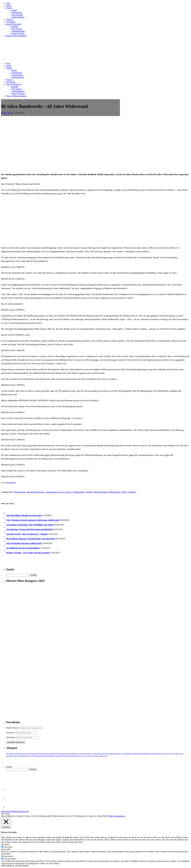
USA (106, 756)
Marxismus (9, 756)
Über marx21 (17, 29)
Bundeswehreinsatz (36, 492)
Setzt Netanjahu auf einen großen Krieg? (24, 543)
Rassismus (39, 756)
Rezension (66, 756)
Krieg (69, 492)
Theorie (9, 19)
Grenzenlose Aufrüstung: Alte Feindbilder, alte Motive (30, 525)
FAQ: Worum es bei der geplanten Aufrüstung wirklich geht (33, 520)
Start (8, 3)
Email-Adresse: (13, 728)
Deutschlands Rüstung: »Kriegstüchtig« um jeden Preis (31, 539)
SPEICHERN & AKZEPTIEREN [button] (15, 866)
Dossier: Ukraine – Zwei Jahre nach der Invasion (28, 553)
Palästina (24, 756)
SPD (76, 756)
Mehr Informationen (117, 816)
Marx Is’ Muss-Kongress (16, 36)
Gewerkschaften (126, 754)
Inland (14, 10)
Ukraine (101, 756)
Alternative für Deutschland (17, 754)
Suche (9, 5)
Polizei (29, 756)
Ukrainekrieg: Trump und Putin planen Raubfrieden (30, 529)
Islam (150, 754)
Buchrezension (74, 754)
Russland (72, 756)
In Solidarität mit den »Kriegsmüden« (23, 548)
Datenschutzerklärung (10, 811)
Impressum (24, 811)
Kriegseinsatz (79, 492)
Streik (80, 756)
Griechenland (135, 754)
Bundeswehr (20, 492)
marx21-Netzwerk (14, 24)
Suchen (9, 767)
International (17, 12)
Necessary (8, 847)
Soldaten (132, 492)
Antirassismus (61, 754)
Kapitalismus (159, 754)
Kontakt (15, 26)
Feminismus (104, 754)
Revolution (59, 756)
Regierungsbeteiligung (49, 756)
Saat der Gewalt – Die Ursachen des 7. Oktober (27, 534)
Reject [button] (105, 816)
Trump (92, 756)
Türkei (97, 756)
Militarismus (114, 492)
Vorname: (10, 733)
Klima (166, 754)
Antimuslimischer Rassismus (48, 754)
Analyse (28, 754)
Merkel (15, 756)
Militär (89, 492)
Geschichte (11, 22)
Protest (34, 756)
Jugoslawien (51, 492)
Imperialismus (144, 754)
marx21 (181, 754)
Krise (173, 754)
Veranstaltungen (18, 31)
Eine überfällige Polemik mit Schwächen (24, 515)
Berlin (68, 754)
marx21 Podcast (18, 33)
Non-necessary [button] (7, 856)
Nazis (19, 756)
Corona (81, 754)
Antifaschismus (18, 17)
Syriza (88, 756)
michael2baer (11, 483)
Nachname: (11, 737)
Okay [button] (100, 816)
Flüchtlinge (111, 754)
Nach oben (5, 814)
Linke (177, 754)
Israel (154, 754)
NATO (124, 492)
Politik (9, 8)
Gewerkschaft (17, 15)
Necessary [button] (5, 844)
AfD (7, 754)
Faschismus (97, 754)
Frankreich (118, 754)
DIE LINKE (87, 754)
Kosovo (62, 492)
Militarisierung (100, 492)
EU (92, 754)
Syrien (84, 756)
